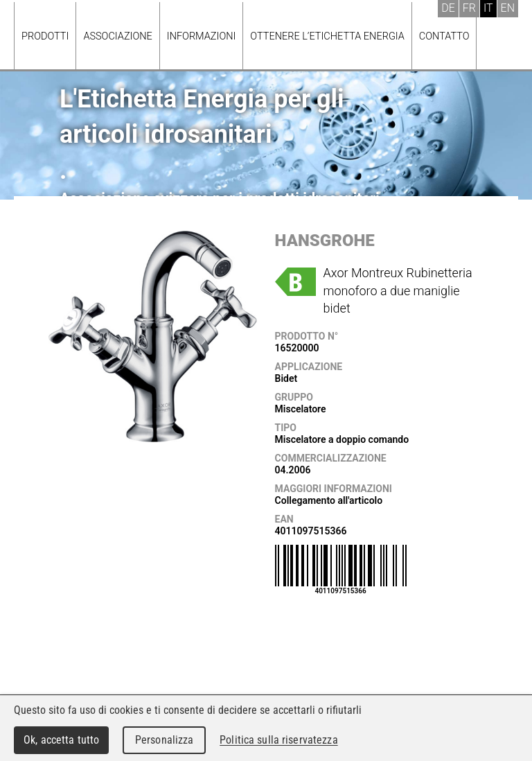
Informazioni (202, 36)
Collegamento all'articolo (329, 500)
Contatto (444, 36)
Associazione (117, 36)
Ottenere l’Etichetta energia (327, 36)
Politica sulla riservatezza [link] (278, 740)
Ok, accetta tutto (61, 740)
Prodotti (45, 36)
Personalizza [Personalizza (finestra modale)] (165, 740)
